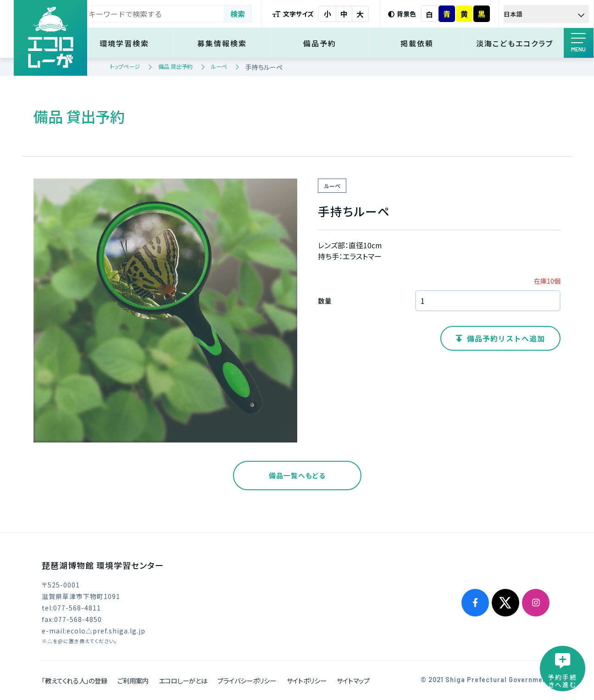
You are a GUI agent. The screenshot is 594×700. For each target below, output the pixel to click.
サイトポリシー (307, 680)
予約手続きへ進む (562, 680)
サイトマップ (353, 680)
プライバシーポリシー (247, 680)
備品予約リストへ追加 (506, 338)
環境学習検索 (134, 43)
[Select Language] (547, 14)
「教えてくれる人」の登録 (75, 680)
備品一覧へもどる (297, 475)
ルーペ (219, 66)
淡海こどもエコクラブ (516, 43)
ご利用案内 (133, 680)
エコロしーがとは (183, 680)
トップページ (125, 66)
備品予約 (325, 43)
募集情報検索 (230, 43)
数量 (325, 300)
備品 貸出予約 (175, 66)
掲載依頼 (421, 43)
